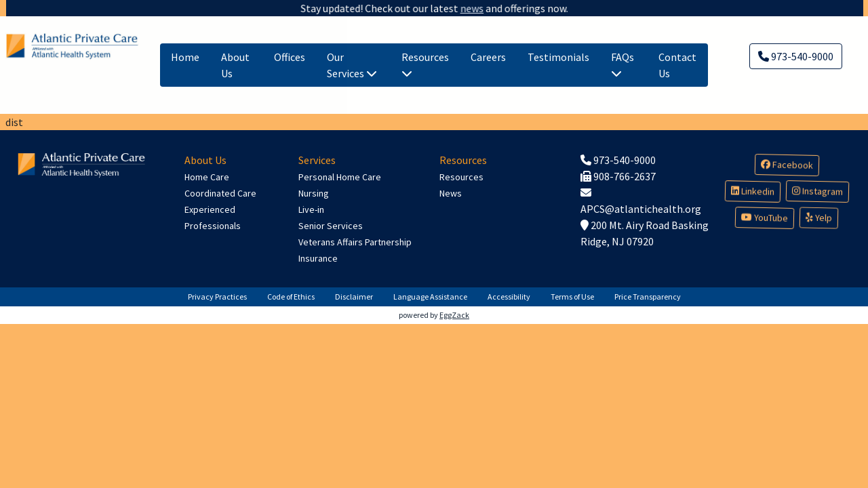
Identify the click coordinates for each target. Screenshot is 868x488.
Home (185, 57)
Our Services (352, 65)
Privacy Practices (217, 297)
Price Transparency (648, 297)
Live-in (311, 209)
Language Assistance (430, 297)
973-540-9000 (796, 56)
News (451, 193)
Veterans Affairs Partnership (355, 242)
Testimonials (558, 57)
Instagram (817, 191)
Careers (488, 57)
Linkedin (752, 192)
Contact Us (677, 65)
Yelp (819, 218)
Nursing (314, 193)
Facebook (787, 165)
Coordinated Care (220, 193)
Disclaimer (354, 297)
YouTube (764, 218)
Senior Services (331, 226)
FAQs (623, 64)
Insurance (318, 258)
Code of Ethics (291, 297)
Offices (290, 57)
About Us (235, 65)
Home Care (207, 177)
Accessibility (509, 297)
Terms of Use (572, 297)
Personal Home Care (340, 177)
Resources (425, 64)
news (461, 8)
